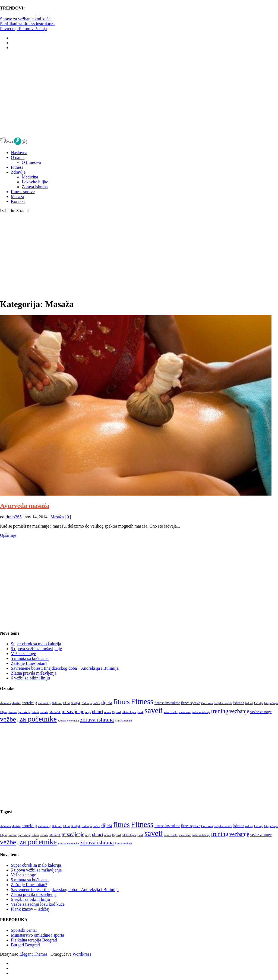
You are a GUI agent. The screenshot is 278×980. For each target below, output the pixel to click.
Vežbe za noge (23, 654)
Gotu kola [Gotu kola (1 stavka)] (207, 703)
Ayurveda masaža (25, 506)
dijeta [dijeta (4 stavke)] (107, 703)
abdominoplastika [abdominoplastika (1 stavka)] (10, 703)
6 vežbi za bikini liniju (30, 678)
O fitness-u (31, 162)
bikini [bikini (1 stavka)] (66, 703)
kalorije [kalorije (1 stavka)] (259, 703)
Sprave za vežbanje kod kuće (25, 19)
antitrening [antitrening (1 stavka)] (45, 703)
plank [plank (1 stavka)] (140, 712)
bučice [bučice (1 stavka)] (97, 703)
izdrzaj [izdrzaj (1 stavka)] (249, 703)
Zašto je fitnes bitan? (29, 663)
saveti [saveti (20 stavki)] (154, 710)
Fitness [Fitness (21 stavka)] (142, 701)
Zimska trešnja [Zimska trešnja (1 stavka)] (123, 721)
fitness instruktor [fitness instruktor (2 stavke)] (167, 703)
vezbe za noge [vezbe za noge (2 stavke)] (261, 712)
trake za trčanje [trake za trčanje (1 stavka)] (201, 712)
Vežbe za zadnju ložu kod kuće (38, 904)
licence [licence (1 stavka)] (12, 712)
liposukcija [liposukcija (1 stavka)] (24, 712)
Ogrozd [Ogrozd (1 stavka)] (116, 712)
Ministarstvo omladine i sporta (37, 935)
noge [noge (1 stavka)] (88, 712)
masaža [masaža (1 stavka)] (44, 712)
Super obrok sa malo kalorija (36, 644)
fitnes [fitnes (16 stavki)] (121, 702)
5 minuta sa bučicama (30, 658)
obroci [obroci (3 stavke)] (98, 712)
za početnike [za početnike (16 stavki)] (38, 719)
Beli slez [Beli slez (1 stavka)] (57, 703)
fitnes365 (14, 517)
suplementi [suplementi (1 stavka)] (185, 712)
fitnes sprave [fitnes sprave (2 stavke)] (191, 703)
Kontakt (18, 201)
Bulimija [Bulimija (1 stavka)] (86, 703)
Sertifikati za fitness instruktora (27, 24)
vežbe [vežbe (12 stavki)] (8, 719)
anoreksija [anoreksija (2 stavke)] (29, 703)
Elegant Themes (34, 954)
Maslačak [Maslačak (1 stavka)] (55, 712)
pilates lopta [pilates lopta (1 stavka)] (129, 712)
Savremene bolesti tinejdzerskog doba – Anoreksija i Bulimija (65, 668)
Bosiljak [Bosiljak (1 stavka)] (76, 703)
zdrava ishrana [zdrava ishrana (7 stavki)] (97, 720)
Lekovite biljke (35, 182)
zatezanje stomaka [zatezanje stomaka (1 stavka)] (68, 721)
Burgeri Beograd (25, 945)
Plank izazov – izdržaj (30, 909)
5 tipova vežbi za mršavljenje (36, 649)
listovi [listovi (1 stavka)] (35, 712)
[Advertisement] (139, 93)
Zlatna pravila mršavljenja (34, 673)
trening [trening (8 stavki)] (220, 711)
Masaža (57, 517)
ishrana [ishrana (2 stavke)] (239, 703)
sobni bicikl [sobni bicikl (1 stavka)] (171, 712)
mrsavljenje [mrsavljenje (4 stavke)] (73, 711)
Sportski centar (24, 930)
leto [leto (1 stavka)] (266, 703)
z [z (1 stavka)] (18, 721)
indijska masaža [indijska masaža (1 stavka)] (223, 703)
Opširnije (8, 535)
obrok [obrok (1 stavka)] (108, 712)
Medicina (30, 177)
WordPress (82, 954)
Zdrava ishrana (35, 187)
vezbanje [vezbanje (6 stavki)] (239, 711)
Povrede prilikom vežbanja (23, 29)
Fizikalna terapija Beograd (34, 940)
